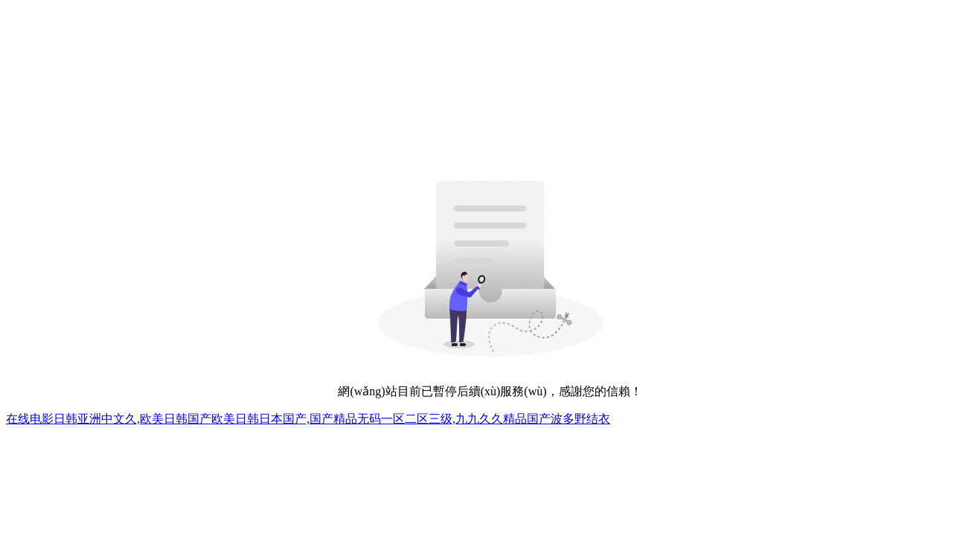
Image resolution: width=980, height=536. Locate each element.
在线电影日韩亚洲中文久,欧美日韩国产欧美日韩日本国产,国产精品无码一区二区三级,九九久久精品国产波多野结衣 (308, 419)
